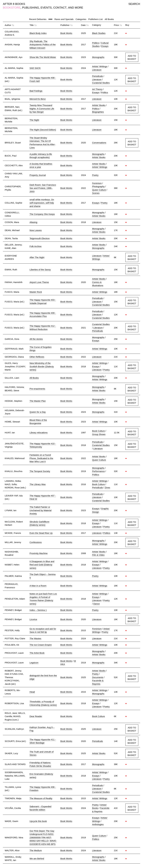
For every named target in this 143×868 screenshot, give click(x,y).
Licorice (33, 619)
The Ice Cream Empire (41, 645)
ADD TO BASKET (132, 57)
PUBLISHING (31, 8)
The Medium (36, 850)
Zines (107, 488)
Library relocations (39, 433)
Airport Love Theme (39, 282)
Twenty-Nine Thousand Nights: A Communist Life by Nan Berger (42, 109)
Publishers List (95, 19)
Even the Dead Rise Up (41, 533)
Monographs (98, 57)
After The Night (37, 257)
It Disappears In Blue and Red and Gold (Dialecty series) (42, 565)
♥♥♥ (50, 19)
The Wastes (35, 638)
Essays (105, 46)
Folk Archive (36, 246)
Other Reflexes (37, 357)
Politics (96, 43)
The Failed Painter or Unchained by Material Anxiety (40, 510)
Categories (81, 19)
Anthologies (98, 824)
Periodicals (97, 76)
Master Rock (36, 292)
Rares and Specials (64, 19)
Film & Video (98, 555)
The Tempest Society (40, 471)
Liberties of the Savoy (40, 270)
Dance (97, 604)
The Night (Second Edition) (43, 130)
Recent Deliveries (38, 19)
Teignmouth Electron (40, 238)
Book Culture (98, 431)
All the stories (36, 339)
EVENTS (46, 8)
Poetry (95, 175)
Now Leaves (36, 230)
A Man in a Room (38, 586)
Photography (98, 186)
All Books (109, 19)
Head (32, 692)
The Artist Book (37, 653)
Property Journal (38, 175)
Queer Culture (99, 190)
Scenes (96, 193)
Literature (97, 70)
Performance (98, 471)
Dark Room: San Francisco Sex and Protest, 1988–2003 (43, 188)
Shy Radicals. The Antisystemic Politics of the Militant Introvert (43, 45)
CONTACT (60, 8)
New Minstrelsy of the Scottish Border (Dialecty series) (42, 366)
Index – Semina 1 (38, 610)
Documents (98, 677)
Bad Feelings (36, 91)
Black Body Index (38, 33)
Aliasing (33, 222)
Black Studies (99, 33)
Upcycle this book (38, 821)
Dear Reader (36, 716)
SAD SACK (35, 68)
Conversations (99, 143)
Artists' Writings (100, 66)
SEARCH (134, 4)
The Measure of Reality (41, 798)
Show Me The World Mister (43, 57)
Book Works (66, 33)
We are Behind (37, 859)
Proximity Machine (39, 553)
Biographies (98, 112)
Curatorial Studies (101, 83)
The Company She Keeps (42, 214)
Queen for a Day (38, 412)
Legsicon (34, 663)
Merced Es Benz (38, 99)
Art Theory (97, 89)
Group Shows (99, 434)
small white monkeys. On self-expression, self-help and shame (42, 203)
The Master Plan (38, 401)
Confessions (36, 542)
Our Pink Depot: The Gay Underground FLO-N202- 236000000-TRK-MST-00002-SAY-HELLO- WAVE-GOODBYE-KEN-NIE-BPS (43, 837)
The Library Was (38, 484)
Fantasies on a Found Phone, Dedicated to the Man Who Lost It (41, 458)
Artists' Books (99, 105)
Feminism (97, 183)
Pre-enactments (37, 389)
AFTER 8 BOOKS (14, 4)
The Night (34, 120)
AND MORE (76, 8)
